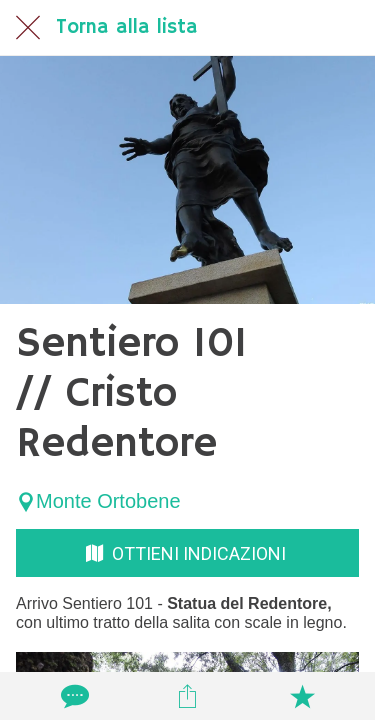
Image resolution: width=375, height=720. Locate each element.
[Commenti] (73, 696)
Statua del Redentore (247, 603)
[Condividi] (187, 696)
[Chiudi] (28, 28)
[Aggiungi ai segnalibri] (302, 696)
